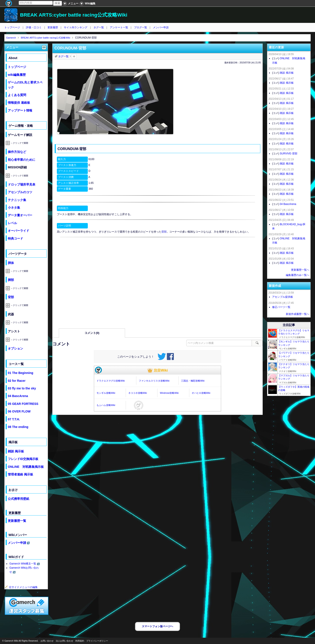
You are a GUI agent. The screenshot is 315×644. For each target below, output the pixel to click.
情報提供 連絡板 (19, 103)
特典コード (15, 238)
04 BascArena (18, 396)
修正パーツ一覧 (281, 307)
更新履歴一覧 (17, 521)
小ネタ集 (14, 208)
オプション (15, 348)
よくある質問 (17, 95)
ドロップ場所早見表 (22, 184)
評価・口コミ (34, 27)
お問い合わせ (47, 641)
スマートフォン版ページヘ (157, 626)
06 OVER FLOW (19, 411)
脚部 (11, 280)
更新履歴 (53, 27)
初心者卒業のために (22, 160)
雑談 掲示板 (16, 451)
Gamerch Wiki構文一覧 (23, 564)
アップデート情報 (20, 110)
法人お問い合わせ (64, 641)
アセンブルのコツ (20, 192)
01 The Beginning (21, 373)
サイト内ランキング (76, 27)
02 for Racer (17, 381)
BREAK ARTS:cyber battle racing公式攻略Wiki (74, 15)
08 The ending (18, 427)
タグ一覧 (99, 27)
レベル (12, 223)
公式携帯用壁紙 (19, 499)
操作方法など (17, 152)
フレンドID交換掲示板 (23, 459)
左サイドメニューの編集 (21, 587)
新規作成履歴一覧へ (298, 314)
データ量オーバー (20, 215)
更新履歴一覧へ (300, 270)
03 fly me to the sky (22, 388)
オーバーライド (19, 231)
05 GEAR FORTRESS (23, 404)
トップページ (12, 27)
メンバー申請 (161, 27)
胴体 (11, 263)
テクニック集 (17, 200)
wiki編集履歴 (17, 75)
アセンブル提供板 (283, 297)
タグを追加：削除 (74, 56)
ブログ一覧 (141, 27)
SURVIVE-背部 (288, 154)
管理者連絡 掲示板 (20, 474)
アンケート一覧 (119, 27)
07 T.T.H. (14, 419)
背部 (164, 232)
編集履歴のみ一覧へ (298, 275)
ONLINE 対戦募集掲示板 (26, 467)
